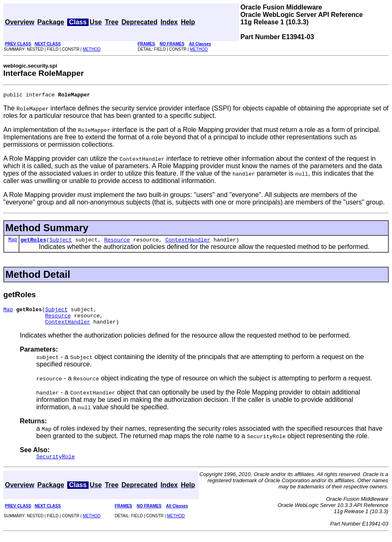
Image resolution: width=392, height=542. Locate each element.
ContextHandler (188, 242)
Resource (117, 242)
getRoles (33, 242)
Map (13, 242)
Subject (61, 242)
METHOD (92, 49)
